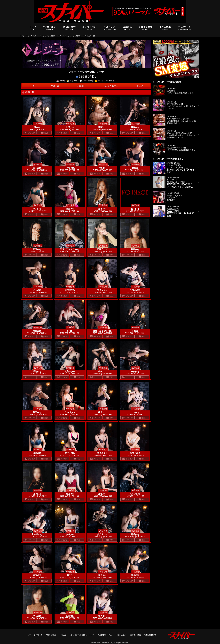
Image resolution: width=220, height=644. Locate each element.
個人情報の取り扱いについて (82, 635)
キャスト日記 (89, 28)
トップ (33, 28)
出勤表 (140, 86)
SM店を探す (49, 28)
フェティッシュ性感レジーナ (50, 36)
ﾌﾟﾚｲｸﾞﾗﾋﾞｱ (184, 28)
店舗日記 (81, 86)
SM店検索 (38, 635)
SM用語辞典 (51, 635)
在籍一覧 (55, 86)
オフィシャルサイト (105, 81)
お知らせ (63, 635)
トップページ (25, 36)
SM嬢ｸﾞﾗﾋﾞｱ (69, 28)
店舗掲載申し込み (105, 635)
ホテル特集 (165, 28)
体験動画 (127, 28)
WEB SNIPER (150, 635)
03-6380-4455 (86, 76)
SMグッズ (109, 28)
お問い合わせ (121, 635)
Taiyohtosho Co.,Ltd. (108, 643)
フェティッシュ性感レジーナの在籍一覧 (80, 36)
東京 (35, 36)
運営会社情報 (136, 635)
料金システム (112, 86)
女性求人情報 (146, 28)
